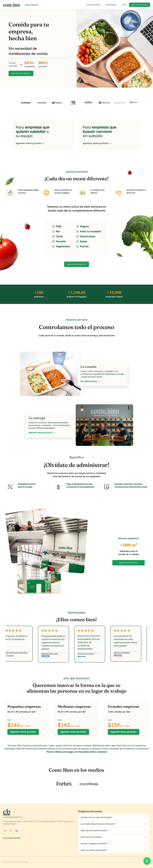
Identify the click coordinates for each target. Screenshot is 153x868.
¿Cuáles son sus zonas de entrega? (96, 817)
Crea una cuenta (93, 5)
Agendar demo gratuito (21, 73)
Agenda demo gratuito (140, 5)
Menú (125, 5)
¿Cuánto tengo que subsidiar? (94, 843)
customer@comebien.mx (13, 817)
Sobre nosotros (32, 5)
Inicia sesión (111, 5)
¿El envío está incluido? (91, 837)
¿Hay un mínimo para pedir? (94, 850)
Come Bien (24, 862)
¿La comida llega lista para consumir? (98, 824)
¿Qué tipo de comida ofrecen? (94, 830)
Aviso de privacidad (12, 838)
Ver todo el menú (90, 381)
